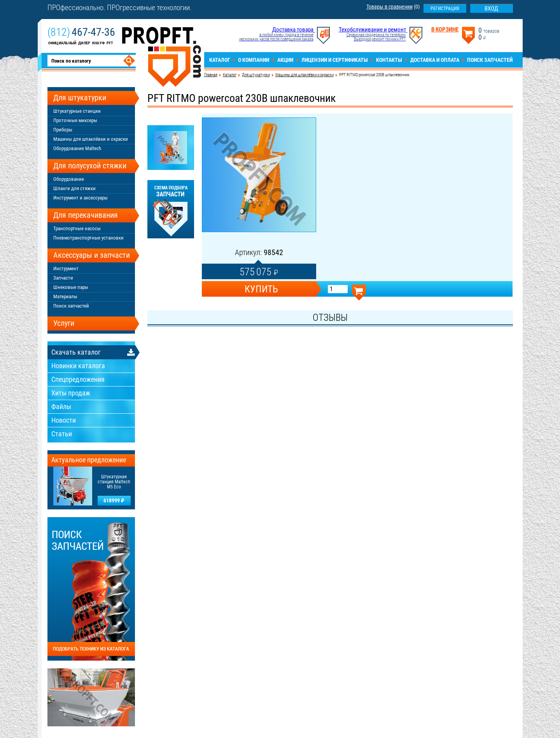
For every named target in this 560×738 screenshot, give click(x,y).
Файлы (61, 407)
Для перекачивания (86, 215)
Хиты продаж (71, 393)
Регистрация (445, 9)
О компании (254, 60)
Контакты (389, 60)
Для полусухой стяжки (90, 166)
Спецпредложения (78, 379)
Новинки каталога (78, 366)
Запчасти (63, 278)
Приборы (63, 130)
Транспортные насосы (77, 228)
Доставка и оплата (435, 60)
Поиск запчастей (490, 60)
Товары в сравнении (389, 7)
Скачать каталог (76, 352)
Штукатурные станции (77, 111)
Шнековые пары (71, 287)
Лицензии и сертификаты (335, 60)
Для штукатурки (256, 75)
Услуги (64, 323)
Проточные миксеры (75, 120)
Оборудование (69, 179)
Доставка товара (293, 30)
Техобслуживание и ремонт (372, 30)
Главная (211, 75)
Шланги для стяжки (74, 188)
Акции (285, 60)
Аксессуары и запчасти (92, 255)
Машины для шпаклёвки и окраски (304, 75)
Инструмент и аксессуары (80, 198)
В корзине (445, 30)
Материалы (65, 296)
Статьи (62, 434)
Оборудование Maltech (77, 148)
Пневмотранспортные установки (88, 238)
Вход (491, 9)
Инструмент (66, 268)
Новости (64, 420)
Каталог (220, 60)
